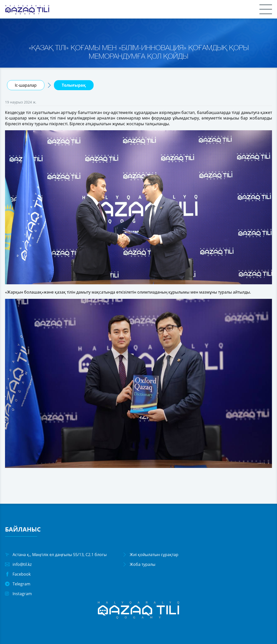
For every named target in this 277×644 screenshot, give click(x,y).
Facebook (22, 574)
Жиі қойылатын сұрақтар (154, 555)
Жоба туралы (143, 564)
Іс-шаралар (26, 85)
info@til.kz (22, 564)
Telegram (21, 584)
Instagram (22, 594)
